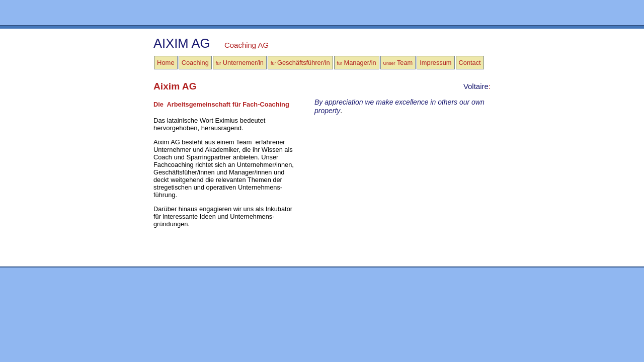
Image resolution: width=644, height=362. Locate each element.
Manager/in (357, 63)
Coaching (195, 63)
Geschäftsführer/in (300, 63)
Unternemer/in (240, 63)
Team (398, 63)
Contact (470, 63)
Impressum (435, 63)
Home (166, 63)
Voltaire (476, 86)
